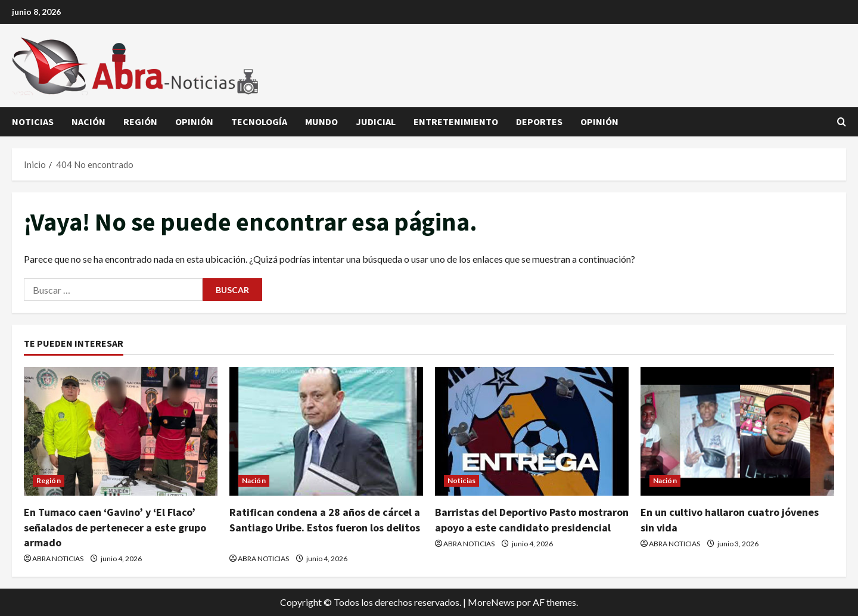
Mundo (321, 122)
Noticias (33, 122)
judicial (376, 122)
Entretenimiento (456, 122)
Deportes (539, 122)
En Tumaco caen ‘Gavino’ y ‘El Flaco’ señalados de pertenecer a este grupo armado (115, 527)
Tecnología (259, 122)
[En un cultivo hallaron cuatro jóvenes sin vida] (737, 432)
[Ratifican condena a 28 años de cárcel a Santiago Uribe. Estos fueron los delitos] (326, 432)
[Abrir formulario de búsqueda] (842, 122)
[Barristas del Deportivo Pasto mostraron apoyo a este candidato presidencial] (532, 432)
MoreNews (491, 602)
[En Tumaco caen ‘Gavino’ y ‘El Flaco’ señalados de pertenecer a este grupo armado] (121, 432)
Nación (88, 122)
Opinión (194, 122)
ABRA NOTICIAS (58, 559)
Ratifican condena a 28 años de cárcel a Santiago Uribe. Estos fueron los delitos (325, 527)
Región (140, 122)
